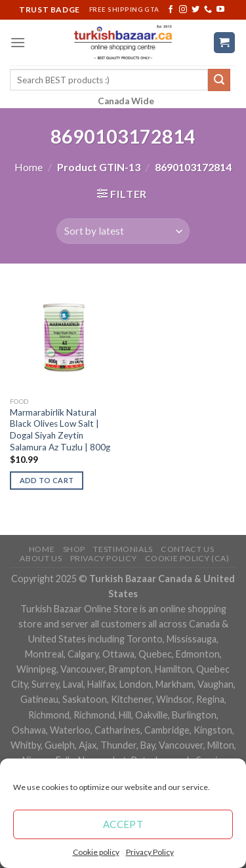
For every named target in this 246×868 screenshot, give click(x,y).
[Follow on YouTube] (220, 10)
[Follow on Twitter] (195, 10)
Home (29, 167)
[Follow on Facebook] (171, 10)
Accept (123, 824)
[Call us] (208, 10)
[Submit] (219, 80)
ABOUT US (41, 558)
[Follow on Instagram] (183, 10)
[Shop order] (123, 231)
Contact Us (187, 549)
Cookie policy (96, 852)
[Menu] (18, 42)
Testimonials (123, 549)
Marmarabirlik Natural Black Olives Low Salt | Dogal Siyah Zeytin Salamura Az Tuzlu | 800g (60, 430)
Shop (74, 549)
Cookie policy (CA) (187, 558)
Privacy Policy (150, 852)
